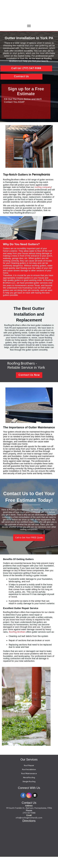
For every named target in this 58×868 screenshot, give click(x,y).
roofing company (43, 187)
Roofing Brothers (17, 632)
